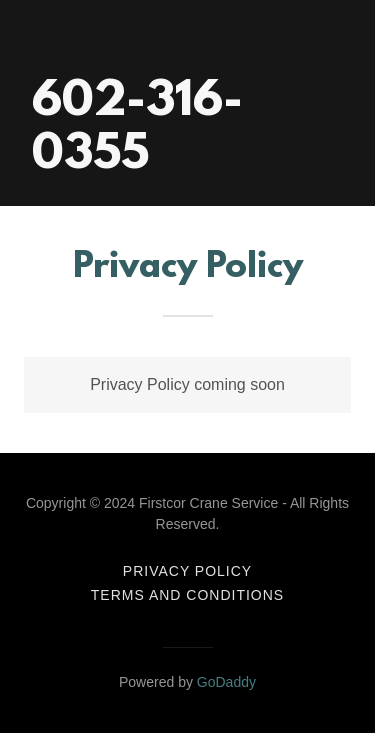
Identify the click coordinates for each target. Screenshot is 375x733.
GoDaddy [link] (226, 682)
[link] (187, 162)
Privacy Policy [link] (187, 571)
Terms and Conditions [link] (187, 595)
